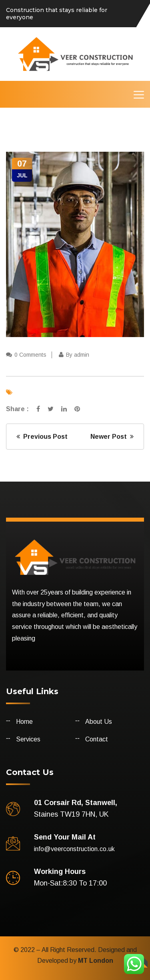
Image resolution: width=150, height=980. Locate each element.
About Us (99, 722)
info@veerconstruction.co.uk (74, 849)
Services (28, 739)
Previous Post (42, 437)
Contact (97, 739)
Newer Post (112, 437)
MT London (95, 961)
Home (24, 722)
